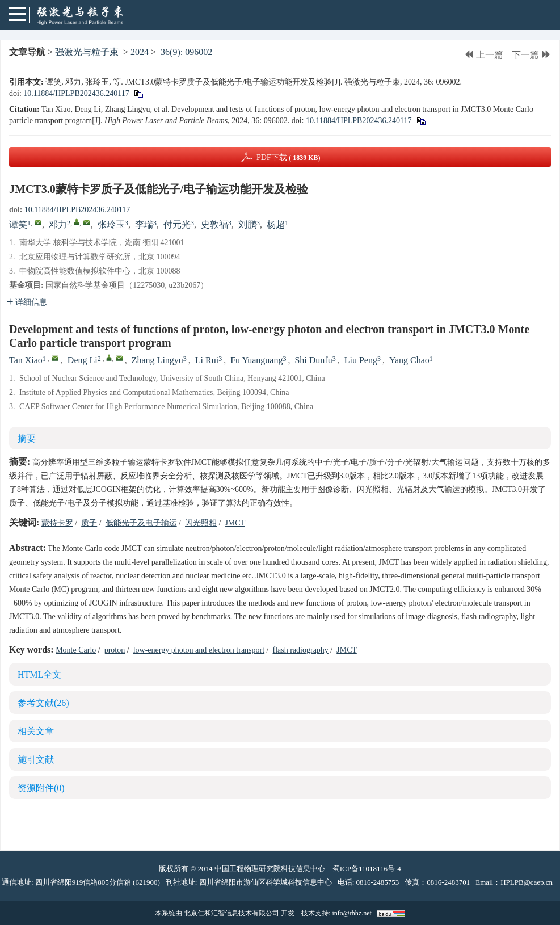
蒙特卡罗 (57, 523)
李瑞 (144, 224)
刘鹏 (247, 224)
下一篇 (531, 55)
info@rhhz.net (351, 913)
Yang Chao (409, 360)
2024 (140, 52)
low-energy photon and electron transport (199, 650)
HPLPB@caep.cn (527, 882)
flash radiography (301, 650)
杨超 (276, 224)
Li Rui (207, 360)
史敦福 (214, 224)
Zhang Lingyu (157, 360)
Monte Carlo (76, 650)
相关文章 (36, 731)
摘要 (27, 438)
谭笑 (18, 224)
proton (115, 650)
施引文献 (36, 760)
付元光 (177, 224)
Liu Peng (361, 360)
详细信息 (27, 302)
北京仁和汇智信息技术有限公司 (231, 913)
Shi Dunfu (313, 360)
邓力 (58, 224)
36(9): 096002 (186, 52)
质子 (89, 523)
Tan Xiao (26, 360)
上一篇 (484, 55)
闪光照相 (201, 523)
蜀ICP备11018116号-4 (367, 869)
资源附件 (41, 788)
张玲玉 (111, 224)
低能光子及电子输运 (141, 523)
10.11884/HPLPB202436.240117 (76, 93)
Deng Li (83, 360)
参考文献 (43, 703)
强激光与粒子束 (87, 52)
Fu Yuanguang (256, 360)
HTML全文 (39, 674)
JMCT (235, 523)
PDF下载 (289, 157)
